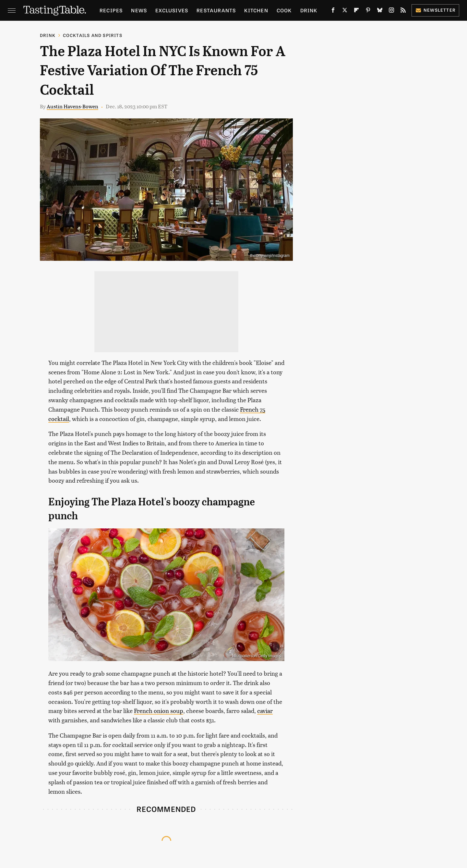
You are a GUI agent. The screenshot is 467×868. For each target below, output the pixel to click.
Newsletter (435, 10)
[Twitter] (345, 11)
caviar (265, 711)
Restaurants (216, 10)
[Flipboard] (356, 11)
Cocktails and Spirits (93, 35)
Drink (309, 10)
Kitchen (256, 10)
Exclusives (172, 10)
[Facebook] (333, 11)
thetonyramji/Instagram (270, 256)
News (139, 10)
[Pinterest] (368, 11)
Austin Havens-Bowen (72, 106)
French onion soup (159, 711)
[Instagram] (391, 11)
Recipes (111, 10)
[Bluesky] (380, 11)
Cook (284, 10)
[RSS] (403, 11)
